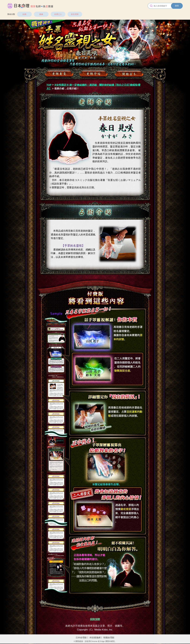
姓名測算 (75, 14)
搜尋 (177, 6)
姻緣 (41, 14)
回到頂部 (95, 619)
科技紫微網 (95, 638)
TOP (49, 85)
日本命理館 (81, 638)
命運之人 (58, 14)
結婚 (24, 14)
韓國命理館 (109, 638)
